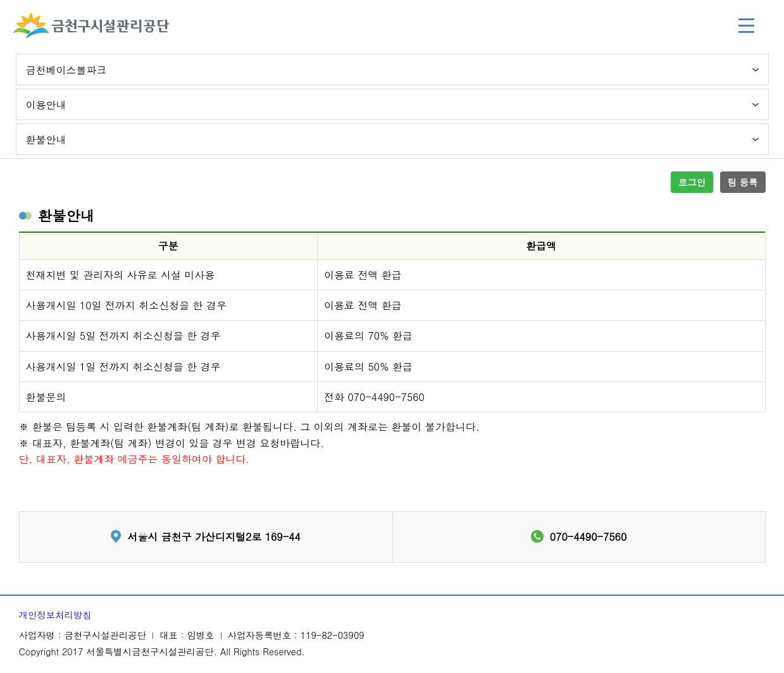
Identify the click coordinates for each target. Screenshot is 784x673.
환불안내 (46, 139)
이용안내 (46, 105)
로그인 (692, 182)
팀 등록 (743, 182)
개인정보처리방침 (55, 615)
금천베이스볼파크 (66, 70)
